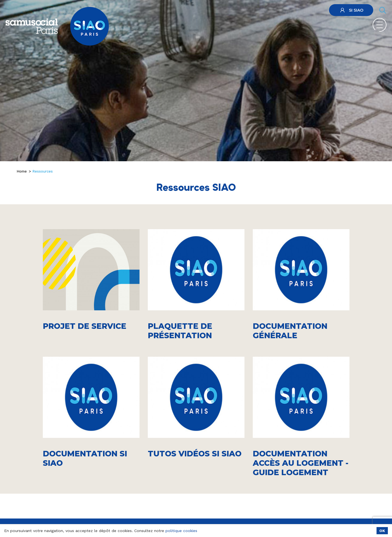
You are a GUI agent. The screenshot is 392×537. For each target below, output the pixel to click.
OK (382, 531)
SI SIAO (351, 10)
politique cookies (181, 531)
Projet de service (85, 326)
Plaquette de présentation (180, 331)
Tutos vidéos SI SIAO (195, 454)
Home (22, 171)
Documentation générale (290, 331)
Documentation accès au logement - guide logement (301, 463)
